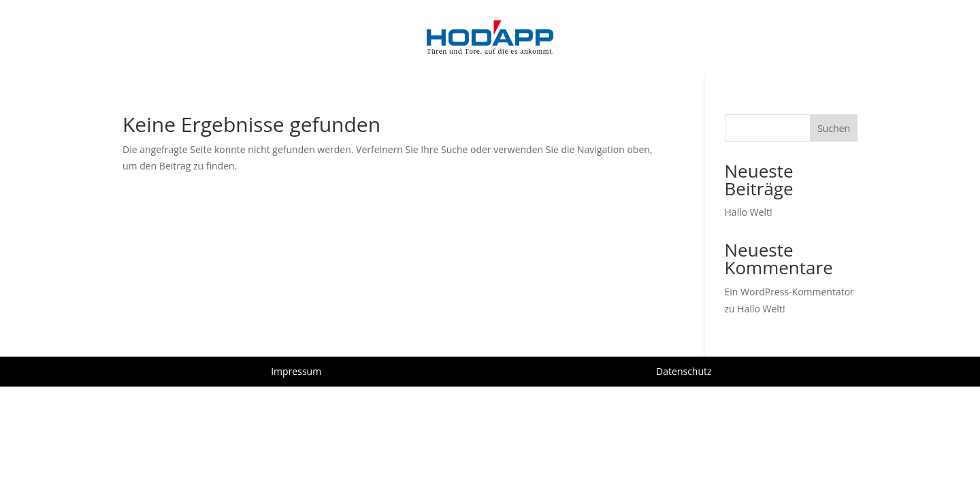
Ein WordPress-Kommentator (789, 292)
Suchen (834, 128)
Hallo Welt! (749, 212)
